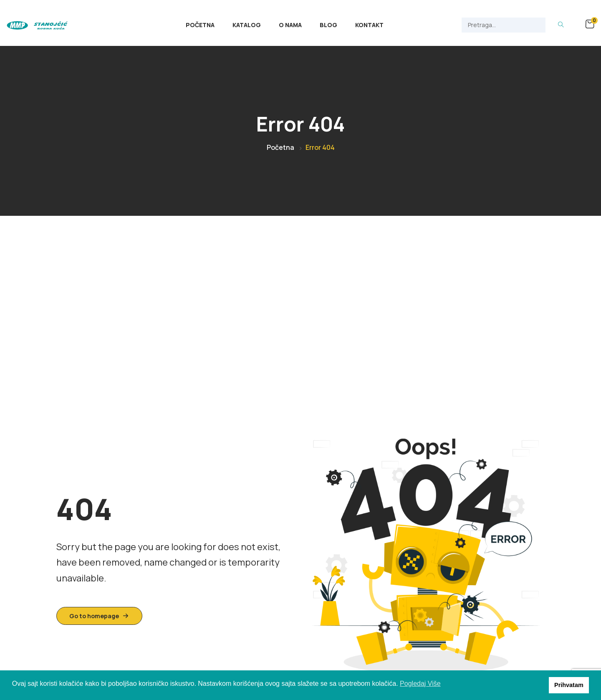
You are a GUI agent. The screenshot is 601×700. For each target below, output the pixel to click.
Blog (328, 25)
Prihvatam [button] (569, 685)
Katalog (247, 25)
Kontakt (369, 25)
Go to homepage (99, 616)
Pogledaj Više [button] (420, 684)
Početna (200, 25)
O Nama (290, 25)
